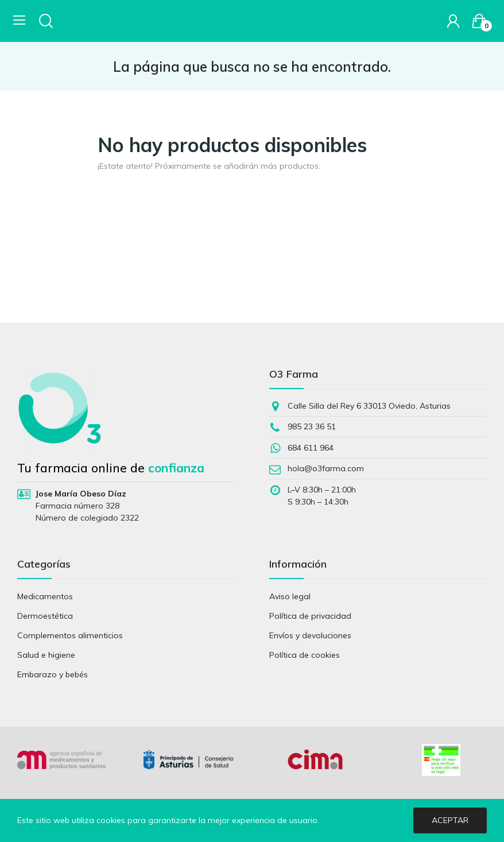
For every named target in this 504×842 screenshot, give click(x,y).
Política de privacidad (310, 616)
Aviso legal (290, 596)
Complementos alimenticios (70, 635)
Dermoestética (45, 616)
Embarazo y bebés (53, 674)
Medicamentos (45, 596)
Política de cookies (305, 655)
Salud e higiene (46, 655)
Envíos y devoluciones (310, 635)
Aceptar (450, 820)
